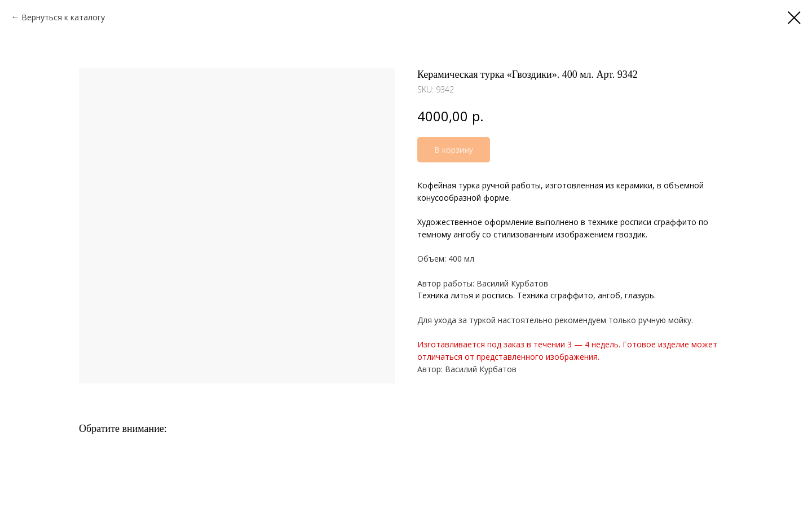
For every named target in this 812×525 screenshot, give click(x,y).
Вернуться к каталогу (63, 17)
